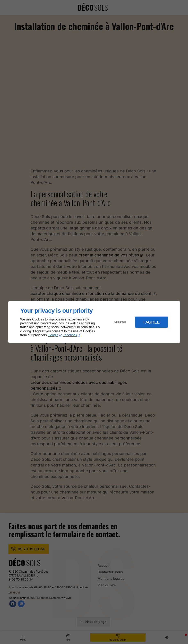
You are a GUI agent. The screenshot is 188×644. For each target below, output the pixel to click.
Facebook (70, 335)
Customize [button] (120, 322)
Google (53, 335)
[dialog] (94, 322)
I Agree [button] (152, 322)
